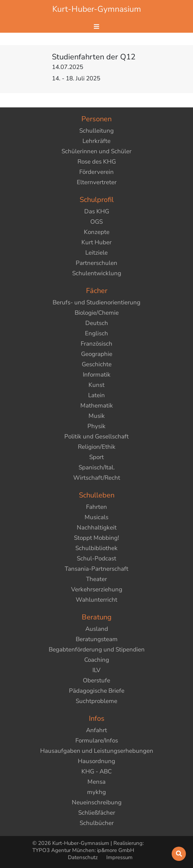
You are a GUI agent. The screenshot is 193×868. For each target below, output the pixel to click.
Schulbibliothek (96, 548)
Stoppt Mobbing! (96, 538)
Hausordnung (96, 761)
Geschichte (97, 364)
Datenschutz (84, 857)
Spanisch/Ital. (97, 467)
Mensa (96, 782)
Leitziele (96, 253)
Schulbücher (97, 823)
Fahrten (96, 507)
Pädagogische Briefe (97, 691)
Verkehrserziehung (97, 589)
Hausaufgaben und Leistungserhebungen (97, 751)
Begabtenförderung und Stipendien (97, 649)
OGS (96, 222)
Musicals (96, 517)
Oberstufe (96, 680)
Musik (97, 416)
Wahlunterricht (96, 600)
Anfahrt (96, 730)
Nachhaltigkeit (97, 528)
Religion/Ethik (97, 447)
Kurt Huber (96, 242)
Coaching (97, 660)
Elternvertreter (97, 182)
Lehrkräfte (96, 141)
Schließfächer (97, 813)
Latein (96, 395)
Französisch (96, 344)
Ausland (97, 629)
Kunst (96, 385)
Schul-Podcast (96, 558)
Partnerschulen (96, 263)
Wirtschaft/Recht (97, 478)
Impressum (119, 857)
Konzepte (97, 232)
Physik (96, 426)
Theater (96, 579)
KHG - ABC (96, 771)
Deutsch (97, 323)
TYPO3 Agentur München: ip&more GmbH (83, 850)
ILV (96, 670)
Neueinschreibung (97, 802)
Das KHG (97, 211)
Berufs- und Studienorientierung (96, 302)
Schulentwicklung (97, 273)
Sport (96, 457)
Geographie (97, 354)
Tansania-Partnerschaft (96, 569)
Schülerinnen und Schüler (96, 151)
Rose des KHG (97, 162)
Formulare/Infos (97, 741)
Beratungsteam (97, 639)
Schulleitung (96, 131)
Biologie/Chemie (97, 313)
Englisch (96, 333)
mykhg (96, 792)
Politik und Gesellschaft (96, 436)
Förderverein (96, 172)
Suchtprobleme (96, 701)
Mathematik (97, 406)
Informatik (97, 375)
